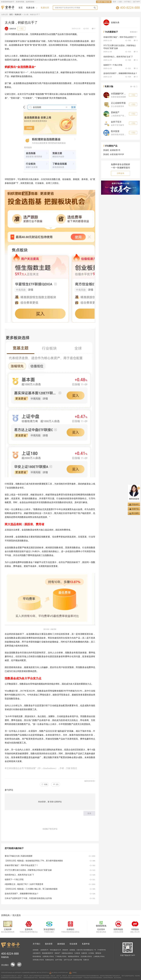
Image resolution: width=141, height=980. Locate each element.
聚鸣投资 (98, 953)
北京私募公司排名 (86, 956)
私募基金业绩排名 (67, 953)
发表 (89, 813)
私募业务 (30, 8)
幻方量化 (91, 953)
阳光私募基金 (37, 956)
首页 (21, 8)
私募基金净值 (78, 960)
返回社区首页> (90, 781)
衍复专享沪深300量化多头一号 (86, 950)
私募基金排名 (50, 960)
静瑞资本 (65, 950)
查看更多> (134, 32)
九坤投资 (77, 953)
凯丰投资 (115, 131)
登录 (114, 2)
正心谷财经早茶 (118, 103)
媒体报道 (61, 944)
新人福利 (134, 513)
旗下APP (137, 2)
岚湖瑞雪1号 (112, 150)
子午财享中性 (102, 950)
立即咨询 (120, 173)
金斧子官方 (116, 122)
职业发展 (73, 944)
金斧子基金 (59, 960)
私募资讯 (84, 953)
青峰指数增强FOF (48, 953)
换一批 (134, 86)
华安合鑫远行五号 (55, 950)
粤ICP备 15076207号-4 (43, 973)
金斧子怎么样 (68, 960)
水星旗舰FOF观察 (119, 94)
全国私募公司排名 (48, 956)
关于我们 (127, 2)
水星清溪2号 (37, 953)
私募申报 (86, 944)
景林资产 (115, 112)
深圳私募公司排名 (38, 960)
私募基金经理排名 (74, 956)
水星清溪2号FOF (114, 154)
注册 (120, 2)
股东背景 (49, 944)
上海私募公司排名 (99, 956)
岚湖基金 (72, 950)
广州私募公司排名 (61, 956)
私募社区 (45, 8)
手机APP (134, 505)
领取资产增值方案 (104, 2)
